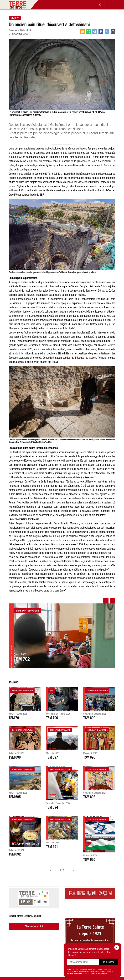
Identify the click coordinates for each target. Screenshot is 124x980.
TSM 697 (52, 757)
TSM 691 (52, 847)
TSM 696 (89, 757)
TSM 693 (89, 797)
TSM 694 (52, 807)
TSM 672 (15, 18)
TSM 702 (22, 659)
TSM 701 (15, 718)
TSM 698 (15, 757)
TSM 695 (15, 797)
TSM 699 (89, 718)
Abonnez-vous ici (34, 926)
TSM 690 (89, 860)
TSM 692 (15, 854)
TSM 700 (52, 718)
